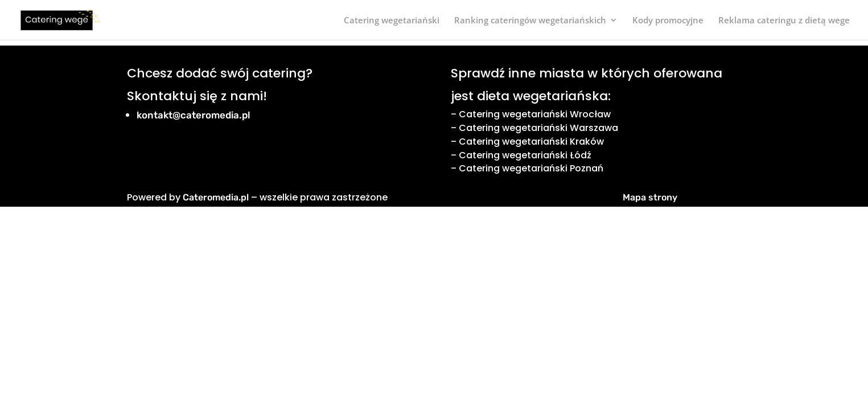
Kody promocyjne (668, 21)
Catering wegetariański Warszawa (538, 128)
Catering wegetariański (392, 21)
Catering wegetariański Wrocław (535, 114)
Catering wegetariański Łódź (525, 155)
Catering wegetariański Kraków (531, 142)
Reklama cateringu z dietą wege (784, 21)
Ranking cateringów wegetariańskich (530, 21)
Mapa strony (650, 197)
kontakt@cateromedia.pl (194, 115)
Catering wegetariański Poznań (531, 168)
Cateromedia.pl (216, 197)
